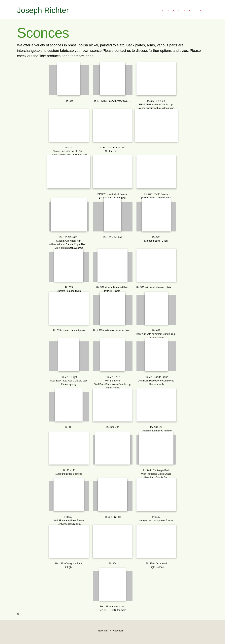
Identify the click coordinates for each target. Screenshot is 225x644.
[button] (69, 83)
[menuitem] (161, 10)
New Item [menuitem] (104, 631)
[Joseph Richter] (44, 10)
